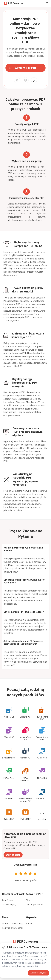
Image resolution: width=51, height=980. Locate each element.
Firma (5, 917)
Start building (13, 855)
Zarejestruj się (9, 905)
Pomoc (29, 924)
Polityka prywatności (12, 928)
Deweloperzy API (34, 905)
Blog (28, 900)
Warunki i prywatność (13, 924)
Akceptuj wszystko (39, 973)
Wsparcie (31, 917)
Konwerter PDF (34, 894)
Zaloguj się (7, 900)
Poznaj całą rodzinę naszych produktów (26, 692)
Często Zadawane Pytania (26, 534)
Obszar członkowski (14, 894)
